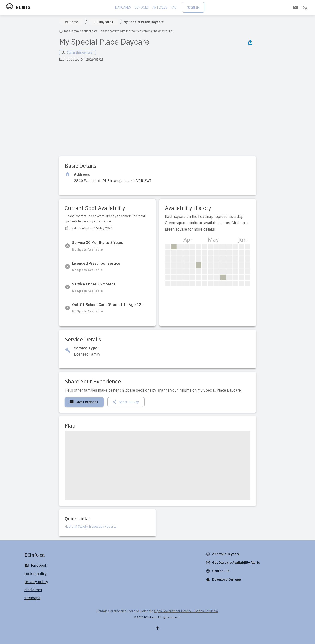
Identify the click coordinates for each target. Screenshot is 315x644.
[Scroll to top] (157, 628)
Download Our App (224, 580)
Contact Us (218, 571)
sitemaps (32, 598)
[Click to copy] (113, 181)
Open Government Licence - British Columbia (186, 611)
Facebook (36, 565)
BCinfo (23, 7)
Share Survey (126, 402)
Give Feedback (84, 402)
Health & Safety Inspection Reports (91, 527)
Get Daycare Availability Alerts (233, 563)
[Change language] (305, 7)
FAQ (174, 7)
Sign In (193, 7)
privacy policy (36, 582)
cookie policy (36, 574)
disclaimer (33, 590)
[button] (77, 53)
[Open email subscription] (296, 7)
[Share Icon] (250, 42)
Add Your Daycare (223, 554)
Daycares (123, 7)
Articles (160, 7)
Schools (142, 7)
